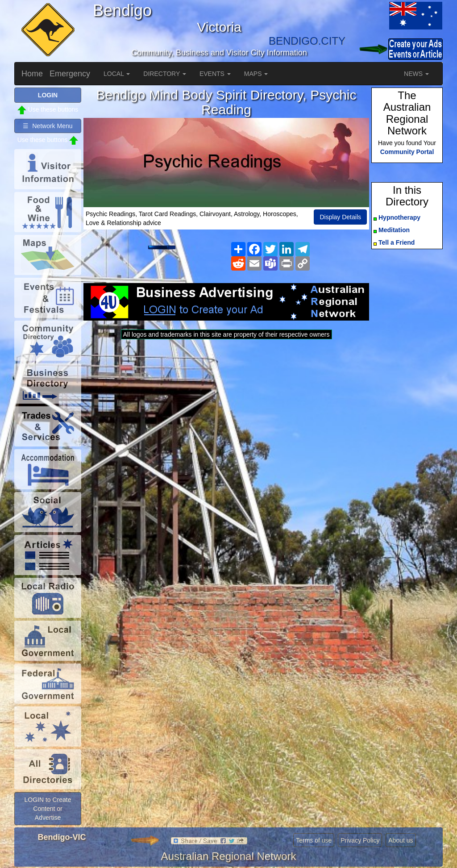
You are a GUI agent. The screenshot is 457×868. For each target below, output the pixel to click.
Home (32, 74)
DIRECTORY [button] (165, 74)
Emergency (70, 74)
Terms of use (314, 840)
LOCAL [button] (117, 74)
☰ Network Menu (48, 126)
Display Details (340, 217)
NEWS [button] (416, 74)
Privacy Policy (360, 840)
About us (401, 840)
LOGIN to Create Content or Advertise (48, 809)
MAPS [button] (256, 74)
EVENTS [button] (215, 74)
